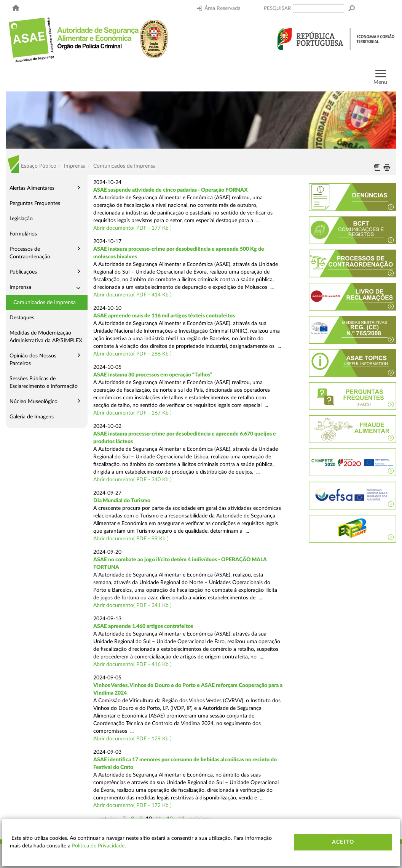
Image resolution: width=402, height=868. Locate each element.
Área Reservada (219, 8)
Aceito (343, 842)
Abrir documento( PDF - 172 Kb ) (132, 806)
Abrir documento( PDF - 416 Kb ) (132, 665)
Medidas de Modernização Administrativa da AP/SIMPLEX (46, 337)
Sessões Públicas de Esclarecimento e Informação (44, 383)
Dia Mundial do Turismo (122, 501)
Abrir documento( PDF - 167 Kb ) (132, 413)
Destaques (22, 318)
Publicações (23, 272)
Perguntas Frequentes (35, 203)
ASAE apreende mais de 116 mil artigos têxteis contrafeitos (164, 316)
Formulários (23, 234)
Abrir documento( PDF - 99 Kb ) (131, 539)
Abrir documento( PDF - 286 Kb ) (132, 354)
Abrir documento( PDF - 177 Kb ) (132, 228)
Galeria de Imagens (32, 417)
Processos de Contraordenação (30, 253)
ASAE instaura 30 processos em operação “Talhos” (153, 375)
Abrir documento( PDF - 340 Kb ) (132, 480)
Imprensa (20, 287)
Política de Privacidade (98, 846)
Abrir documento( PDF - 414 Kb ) (132, 295)
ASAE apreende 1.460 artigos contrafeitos (143, 626)
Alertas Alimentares (32, 188)
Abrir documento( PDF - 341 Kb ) (132, 605)
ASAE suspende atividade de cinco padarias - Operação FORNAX (171, 190)
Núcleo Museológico (33, 402)
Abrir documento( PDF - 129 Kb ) (132, 739)
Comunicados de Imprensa (45, 303)
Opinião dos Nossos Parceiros (33, 360)
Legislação (21, 219)
